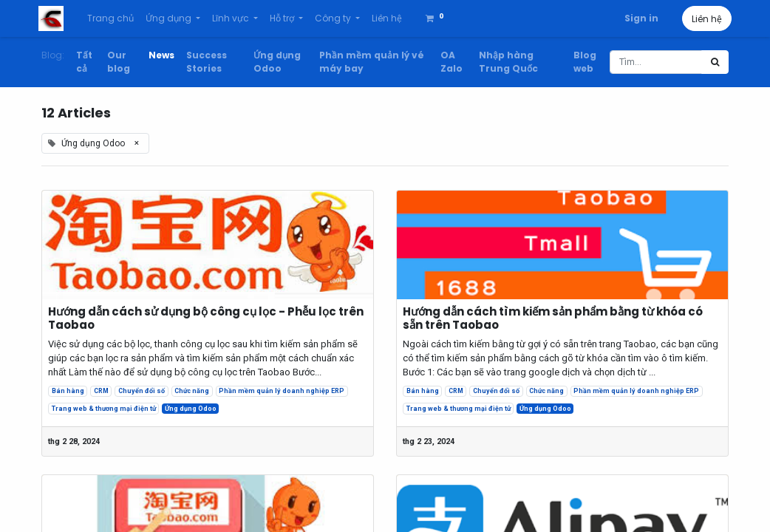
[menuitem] (113, 18)
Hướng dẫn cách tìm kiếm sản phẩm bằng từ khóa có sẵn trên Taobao (553, 318)
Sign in (638, 18)
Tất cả (84, 62)
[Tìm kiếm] (715, 62)
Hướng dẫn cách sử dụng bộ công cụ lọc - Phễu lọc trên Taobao (206, 318)
